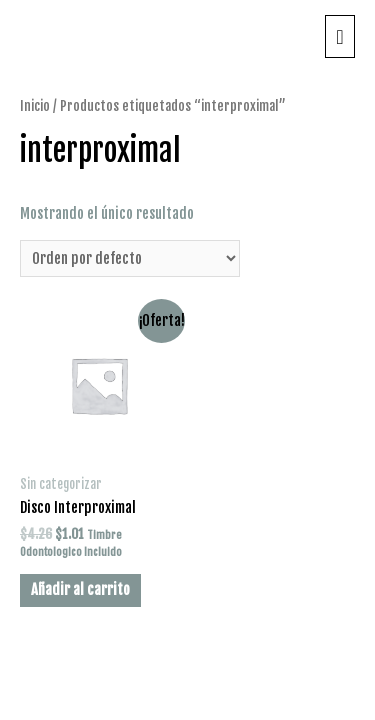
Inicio (35, 105)
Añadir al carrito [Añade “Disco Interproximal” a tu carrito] (80, 589)
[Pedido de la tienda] (130, 259)
